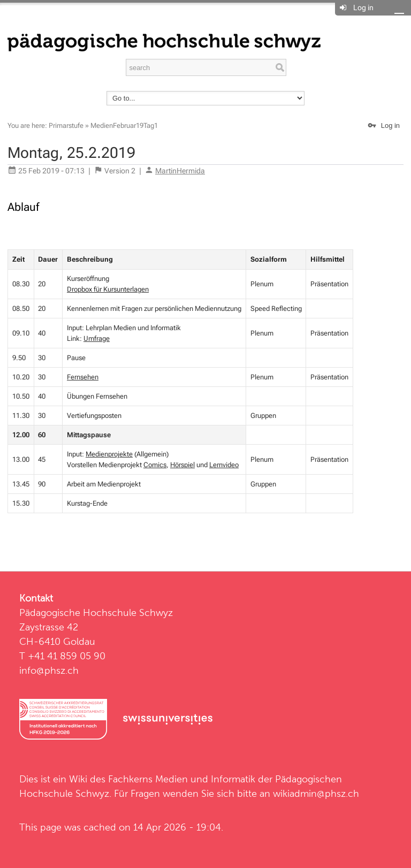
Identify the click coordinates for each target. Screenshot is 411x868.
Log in (363, 7)
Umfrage (97, 338)
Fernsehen (83, 377)
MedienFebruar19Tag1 (124, 125)
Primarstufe (66, 125)
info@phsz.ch (49, 670)
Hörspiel (182, 465)
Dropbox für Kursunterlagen (108, 289)
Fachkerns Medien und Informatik (182, 779)
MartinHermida (180, 171)
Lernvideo (224, 465)
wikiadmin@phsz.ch (316, 793)
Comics (155, 465)
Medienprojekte (109, 454)
